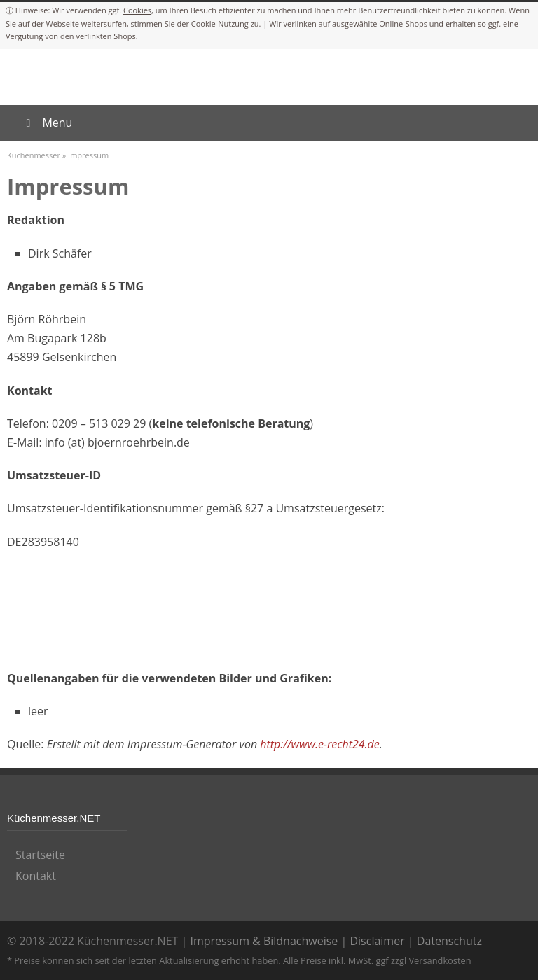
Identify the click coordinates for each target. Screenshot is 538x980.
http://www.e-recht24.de (319, 744)
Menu (47, 122)
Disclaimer (377, 941)
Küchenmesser (34, 155)
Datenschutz (449, 941)
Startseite (40, 855)
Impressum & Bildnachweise (264, 941)
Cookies (137, 10)
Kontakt (36, 876)
